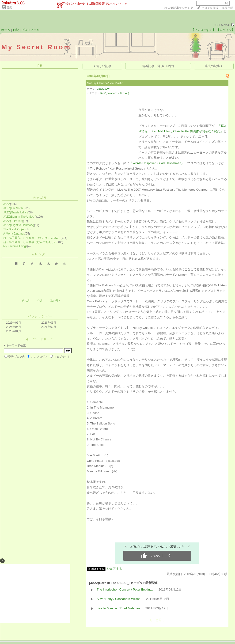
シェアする (114, 569)
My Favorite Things (15, 246)
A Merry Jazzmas (14, 234)
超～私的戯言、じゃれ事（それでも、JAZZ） (32, 238)
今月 (40, 300)
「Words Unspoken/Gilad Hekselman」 (157, 163)
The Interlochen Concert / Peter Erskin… (125, 589)
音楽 (9, 8)
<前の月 (25, 300)
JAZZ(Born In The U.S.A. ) (20, 217)
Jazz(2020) (103, 89)
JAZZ (7, 204)
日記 (16, 30)
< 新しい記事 (103, 66)
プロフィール (30, 30)
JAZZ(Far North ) (14, 208)
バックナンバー (40, 316)
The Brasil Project (14, 229)
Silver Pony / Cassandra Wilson (119, 599)
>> (179, 8)
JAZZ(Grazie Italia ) (15, 212)
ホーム (6, 30)
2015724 (222, 25)
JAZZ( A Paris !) (13, 221)
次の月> (55, 300)
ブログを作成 (210, 8)
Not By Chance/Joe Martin (105, 83)
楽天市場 (227, 8)
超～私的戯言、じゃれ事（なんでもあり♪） (31, 242)
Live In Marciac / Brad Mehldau (118, 608)
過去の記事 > (214, 66)
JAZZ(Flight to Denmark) (19, 225)
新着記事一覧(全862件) (158, 66)
